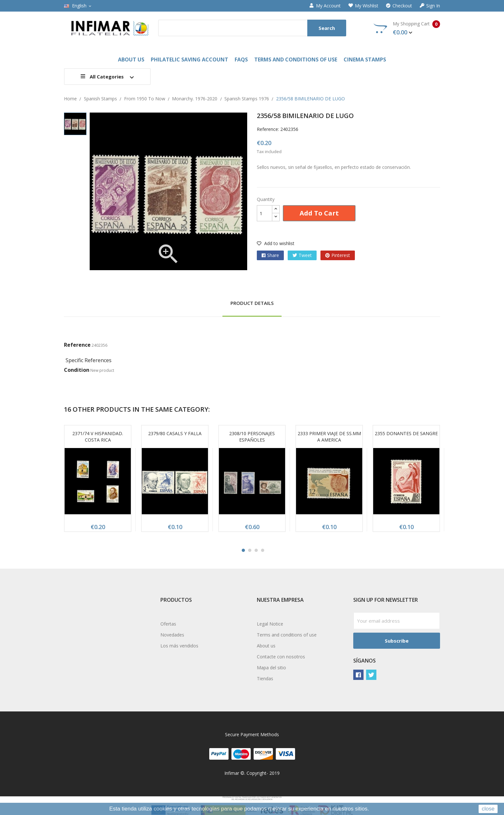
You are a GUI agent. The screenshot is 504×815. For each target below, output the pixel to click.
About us (266, 646)
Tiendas (265, 678)
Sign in (430, 6)
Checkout (399, 6)
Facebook (358, 675)
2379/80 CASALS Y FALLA (175, 433)
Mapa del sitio (271, 668)
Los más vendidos (179, 646)
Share (273, 255)
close (488, 809)
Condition (77, 370)
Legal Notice (270, 624)
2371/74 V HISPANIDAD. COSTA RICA (98, 437)
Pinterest (341, 255)
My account (325, 6)
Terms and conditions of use (287, 635)
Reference (77, 345)
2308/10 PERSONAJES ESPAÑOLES (252, 437)
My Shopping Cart (407, 28)
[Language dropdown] (78, 6)
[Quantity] (265, 213)
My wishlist (363, 6)
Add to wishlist (276, 243)
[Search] (252, 28)
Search (327, 28)
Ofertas (168, 624)
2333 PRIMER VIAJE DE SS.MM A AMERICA (329, 437)
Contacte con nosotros (281, 657)
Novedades (172, 635)
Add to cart (319, 213)
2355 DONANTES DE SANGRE (406, 433)
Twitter (371, 675)
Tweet (305, 255)
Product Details (252, 303)
